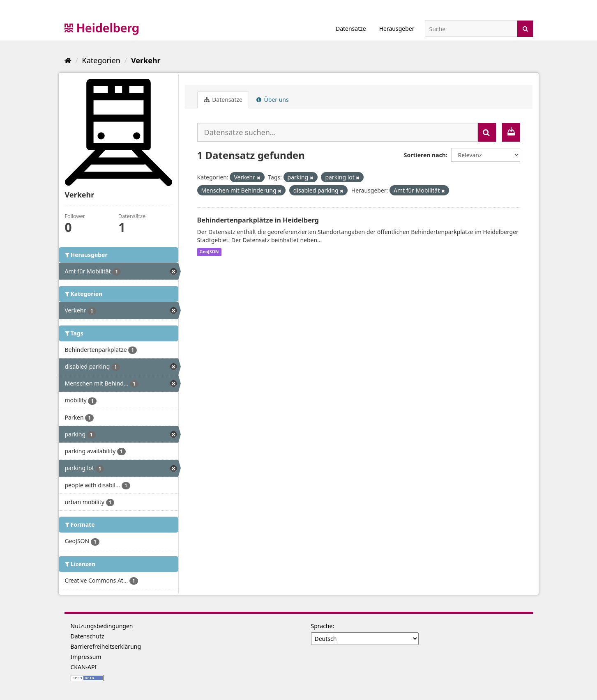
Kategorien (101, 60)
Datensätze (351, 29)
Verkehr (146, 60)
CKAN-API (84, 667)
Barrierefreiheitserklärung (106, 646)
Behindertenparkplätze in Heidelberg (258, 220)
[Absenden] (525, 28)
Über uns (273, 100)
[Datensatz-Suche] (471, 29)
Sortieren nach (425, 155)
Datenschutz (88, 636)
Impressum (86, 657)
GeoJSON (209, 252)
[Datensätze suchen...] (338, 132)
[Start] (68, 60)
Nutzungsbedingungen (102, 626)
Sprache (322, 626)
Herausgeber (397, 29)
